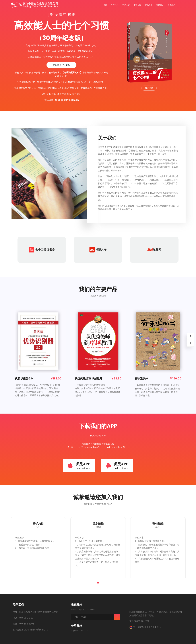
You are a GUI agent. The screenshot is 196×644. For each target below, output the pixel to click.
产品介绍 (149, 5)
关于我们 (115, 5)
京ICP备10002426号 (139, 621)
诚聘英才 (160, 5)
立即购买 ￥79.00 (61, 65)
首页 (105, 5)
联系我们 (171, 5)
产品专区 (126, 5)
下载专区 (137, 5)
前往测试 (149, 88)
